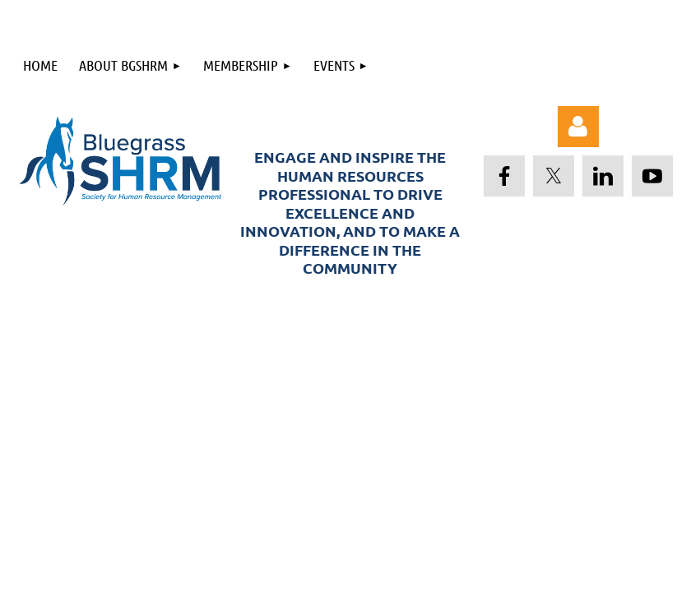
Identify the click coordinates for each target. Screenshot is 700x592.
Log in (578, 127)
